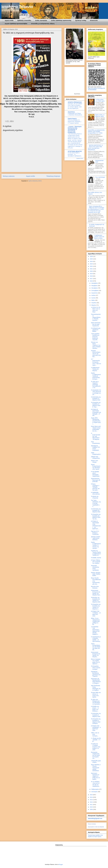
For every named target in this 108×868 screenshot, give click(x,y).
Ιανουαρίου (95, 792)
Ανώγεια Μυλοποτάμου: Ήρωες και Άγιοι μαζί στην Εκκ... (96, 354)
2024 (91, 261)
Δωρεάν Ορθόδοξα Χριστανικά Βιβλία (16, 24)
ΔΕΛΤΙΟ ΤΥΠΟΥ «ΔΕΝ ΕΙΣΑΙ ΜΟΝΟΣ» (96, 538)
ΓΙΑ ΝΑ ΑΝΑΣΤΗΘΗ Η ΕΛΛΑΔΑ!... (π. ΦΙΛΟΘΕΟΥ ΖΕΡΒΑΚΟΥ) (75, 154)
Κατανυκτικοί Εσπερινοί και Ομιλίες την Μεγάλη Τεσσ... (96, 593)
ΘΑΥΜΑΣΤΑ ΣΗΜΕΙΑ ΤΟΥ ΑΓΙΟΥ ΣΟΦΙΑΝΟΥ (96, 448)
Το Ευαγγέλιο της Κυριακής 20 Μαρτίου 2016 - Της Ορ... (96, 517)
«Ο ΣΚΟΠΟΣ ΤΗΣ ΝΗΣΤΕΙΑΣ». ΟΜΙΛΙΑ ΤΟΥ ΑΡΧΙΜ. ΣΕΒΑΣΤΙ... (95, 631)
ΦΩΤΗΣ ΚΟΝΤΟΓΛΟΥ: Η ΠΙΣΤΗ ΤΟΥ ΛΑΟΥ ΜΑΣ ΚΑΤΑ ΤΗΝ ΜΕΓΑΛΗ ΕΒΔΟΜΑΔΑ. (95, 147)
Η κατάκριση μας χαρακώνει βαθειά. (96, 330)
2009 (91, 809)
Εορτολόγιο (77, 94)
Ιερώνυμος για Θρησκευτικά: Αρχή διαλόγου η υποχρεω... (96, 681)
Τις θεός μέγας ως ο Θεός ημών (100, 100)
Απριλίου (94, 303)
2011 (91, 805)
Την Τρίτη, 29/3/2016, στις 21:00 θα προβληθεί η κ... (96, 503)
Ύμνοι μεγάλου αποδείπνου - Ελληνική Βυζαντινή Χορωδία (95, 337)
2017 (91, 279)
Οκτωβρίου (95, 288)
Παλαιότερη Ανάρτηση (53, 176)
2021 (91, 269)
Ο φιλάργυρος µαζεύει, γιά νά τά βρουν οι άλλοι (99, 237)
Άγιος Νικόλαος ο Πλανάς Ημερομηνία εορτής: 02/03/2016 (96, 768)
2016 (91, 281)
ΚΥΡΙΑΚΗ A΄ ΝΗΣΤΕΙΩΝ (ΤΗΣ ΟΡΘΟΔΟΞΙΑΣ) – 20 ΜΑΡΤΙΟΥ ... (96, 525)
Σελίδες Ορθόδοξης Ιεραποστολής (61, 20)
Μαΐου (93, 300)
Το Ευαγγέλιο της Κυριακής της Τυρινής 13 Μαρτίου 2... (96, 607)
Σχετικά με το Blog (81, 20)
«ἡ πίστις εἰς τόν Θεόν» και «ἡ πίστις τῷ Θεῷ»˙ (96, 310)
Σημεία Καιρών (72, 119)
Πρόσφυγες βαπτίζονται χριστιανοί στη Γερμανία (96, 674)
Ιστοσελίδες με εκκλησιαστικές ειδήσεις (43, 24)
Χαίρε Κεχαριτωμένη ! (96, 453)
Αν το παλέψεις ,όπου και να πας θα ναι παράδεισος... (96, 784)
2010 (91, 807)
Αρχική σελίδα (9, 20)
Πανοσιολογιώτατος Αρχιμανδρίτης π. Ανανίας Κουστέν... (96, 317)
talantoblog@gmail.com (95, 818)
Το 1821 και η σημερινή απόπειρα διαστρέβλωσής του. (96, 385)
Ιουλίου (94, 295)
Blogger (61, 864)
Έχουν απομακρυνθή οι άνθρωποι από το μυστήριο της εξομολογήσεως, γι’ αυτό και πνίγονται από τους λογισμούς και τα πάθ (96, 209)
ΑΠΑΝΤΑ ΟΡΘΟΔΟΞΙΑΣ (75, 102)
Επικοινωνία (94, 20)
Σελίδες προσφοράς (41, 20)
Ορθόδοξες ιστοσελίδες (24, 20)
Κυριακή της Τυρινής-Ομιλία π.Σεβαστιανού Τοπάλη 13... (96, 553)
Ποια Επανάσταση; (96, 443)
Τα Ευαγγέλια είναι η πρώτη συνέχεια (96, 668)
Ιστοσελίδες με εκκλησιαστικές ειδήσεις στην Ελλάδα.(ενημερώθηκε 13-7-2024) (96, 132)
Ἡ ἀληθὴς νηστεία (96, 558)
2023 (91, 264)
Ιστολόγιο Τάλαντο (17, 7)
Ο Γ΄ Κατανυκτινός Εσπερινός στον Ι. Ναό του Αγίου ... (96, 362)
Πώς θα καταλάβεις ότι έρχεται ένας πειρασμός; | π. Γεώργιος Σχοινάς (75, 122)
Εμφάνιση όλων (80, 158)
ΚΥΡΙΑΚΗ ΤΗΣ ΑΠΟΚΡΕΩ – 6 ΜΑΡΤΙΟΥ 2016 (96, 728)
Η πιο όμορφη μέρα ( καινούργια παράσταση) (95, 474)
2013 (91, 800)
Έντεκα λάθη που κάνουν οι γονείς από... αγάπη (96, 695)
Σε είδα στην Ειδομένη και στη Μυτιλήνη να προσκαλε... (96, 702)
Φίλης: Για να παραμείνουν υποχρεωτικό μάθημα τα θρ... (95, 621)
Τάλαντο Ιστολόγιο (92, 824)
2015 (91, 795)
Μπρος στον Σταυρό (94, 461)
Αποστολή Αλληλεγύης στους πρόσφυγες (95, 568)
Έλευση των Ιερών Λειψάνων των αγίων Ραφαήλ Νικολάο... (96, 345)
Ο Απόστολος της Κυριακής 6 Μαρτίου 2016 (96, 715)
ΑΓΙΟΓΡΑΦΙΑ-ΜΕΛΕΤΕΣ (75, 151)
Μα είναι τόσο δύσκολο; (95, 587)
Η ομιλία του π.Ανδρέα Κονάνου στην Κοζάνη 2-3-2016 (96, 747)
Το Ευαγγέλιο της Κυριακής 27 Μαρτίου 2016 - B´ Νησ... (96, 405)
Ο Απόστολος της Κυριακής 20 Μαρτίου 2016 (96, 510)
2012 (91, 802)
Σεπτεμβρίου (95, 290)
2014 (91, 797)
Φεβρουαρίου (95, 789)
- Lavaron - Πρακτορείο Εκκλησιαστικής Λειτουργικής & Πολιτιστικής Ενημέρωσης (75, 129)
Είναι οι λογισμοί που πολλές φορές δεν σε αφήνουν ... (96, 661)
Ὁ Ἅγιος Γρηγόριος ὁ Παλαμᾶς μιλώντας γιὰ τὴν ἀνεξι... (95, 487)
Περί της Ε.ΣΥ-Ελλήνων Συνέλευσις (95, 533)
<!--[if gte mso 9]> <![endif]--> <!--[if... (96, 740)
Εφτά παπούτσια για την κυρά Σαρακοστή (96, 324)
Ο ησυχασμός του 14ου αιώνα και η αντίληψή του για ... (96, 392)
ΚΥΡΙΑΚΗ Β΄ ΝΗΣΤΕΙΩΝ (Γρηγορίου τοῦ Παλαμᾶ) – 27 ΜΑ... (96, 412)
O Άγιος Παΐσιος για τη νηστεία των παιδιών (96, 562)
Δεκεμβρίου (95, 283)
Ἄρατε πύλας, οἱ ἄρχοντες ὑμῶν (100, 116)
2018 (91, 276)
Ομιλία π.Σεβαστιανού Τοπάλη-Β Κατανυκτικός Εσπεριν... (96, 376)
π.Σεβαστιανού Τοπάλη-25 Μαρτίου (95, 369)
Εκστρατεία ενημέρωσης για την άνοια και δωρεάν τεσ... (95, 755)
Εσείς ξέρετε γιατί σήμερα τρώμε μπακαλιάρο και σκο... (96, 429)
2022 (91, 266)
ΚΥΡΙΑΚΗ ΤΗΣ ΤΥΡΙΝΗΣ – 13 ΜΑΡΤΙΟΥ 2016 (96, 614)
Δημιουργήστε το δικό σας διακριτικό (96, 827)
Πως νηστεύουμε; (100, 177)
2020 (91, 271)
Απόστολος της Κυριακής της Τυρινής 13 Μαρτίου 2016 (96, 600)
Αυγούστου (95, 293)
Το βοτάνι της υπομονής (95, 497)
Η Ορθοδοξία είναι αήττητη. (95, 493)
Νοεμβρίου (95, 286)
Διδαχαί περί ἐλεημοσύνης (95, 457)
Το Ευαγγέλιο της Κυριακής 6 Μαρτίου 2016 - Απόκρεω (96, 721)
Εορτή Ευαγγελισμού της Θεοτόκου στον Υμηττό (96, 467)
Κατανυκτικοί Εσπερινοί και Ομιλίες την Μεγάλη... (96, 654)
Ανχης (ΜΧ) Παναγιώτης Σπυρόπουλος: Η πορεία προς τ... (96, 421)
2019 (91, 274)
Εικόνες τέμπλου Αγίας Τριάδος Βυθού (96, 574)
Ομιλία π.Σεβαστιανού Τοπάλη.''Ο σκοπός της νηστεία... (96, 545)
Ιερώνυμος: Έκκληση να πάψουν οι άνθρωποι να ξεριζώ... (95, 776)
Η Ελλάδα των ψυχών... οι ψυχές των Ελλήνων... (95, 709)
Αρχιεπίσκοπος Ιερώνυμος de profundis (96, 480)
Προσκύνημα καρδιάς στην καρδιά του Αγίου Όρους (95, 836)
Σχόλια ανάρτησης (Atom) (35, 181)
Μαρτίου (94, 305)
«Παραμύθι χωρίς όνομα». (96, 761)
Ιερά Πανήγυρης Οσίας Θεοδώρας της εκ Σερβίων (96, 688)
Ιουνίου (94, 298)
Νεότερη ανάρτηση (9, 176)
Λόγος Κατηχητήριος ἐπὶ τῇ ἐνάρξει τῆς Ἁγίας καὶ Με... (96, 647)
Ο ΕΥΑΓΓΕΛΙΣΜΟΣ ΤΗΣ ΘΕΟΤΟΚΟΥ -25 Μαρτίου (96, 436)
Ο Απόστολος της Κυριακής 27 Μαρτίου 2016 (96, 399)
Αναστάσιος (71, 112)
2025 (91, 259)
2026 (91, 256)
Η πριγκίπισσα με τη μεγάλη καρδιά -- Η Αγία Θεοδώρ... (96, 639)
